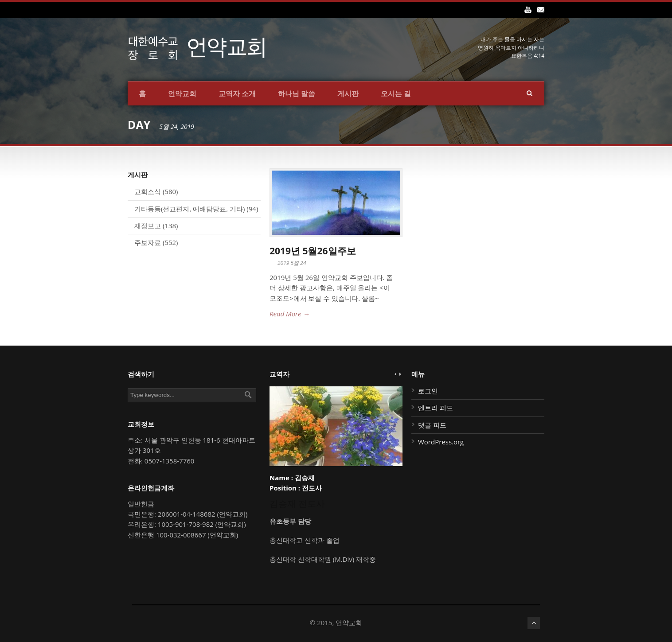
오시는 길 (396, 93)
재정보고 (148, 226)
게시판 (348, 93)
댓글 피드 (432, 425)
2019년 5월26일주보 (313, 251)
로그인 (428, 391)
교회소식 (148, 191)
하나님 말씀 (297, 93)
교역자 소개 (237, 93)
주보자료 (148, 242)
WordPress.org (441, 442)
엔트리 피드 (436, 408)
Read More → (289, 314)
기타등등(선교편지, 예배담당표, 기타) (189, 209)
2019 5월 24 (292, 263)
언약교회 (182, 93)
